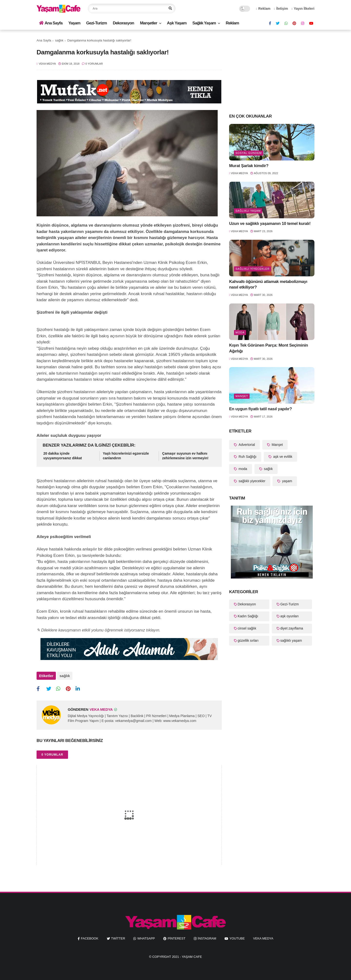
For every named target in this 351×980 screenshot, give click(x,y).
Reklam (263, 9)
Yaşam (74, 23)
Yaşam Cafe (192, 957)
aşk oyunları (289, 616)
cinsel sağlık (247, 628)
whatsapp (146, 938)
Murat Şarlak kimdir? (249, 166)
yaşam (287, 481)
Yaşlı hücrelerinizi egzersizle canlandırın (126, 456)
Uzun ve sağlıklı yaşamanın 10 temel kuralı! (270, 224)
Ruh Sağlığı (247, 457)
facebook (90, 938)
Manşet (242, 396)
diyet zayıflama (292, 628)
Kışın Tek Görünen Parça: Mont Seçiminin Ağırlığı (269, 348)
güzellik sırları (248, 640)
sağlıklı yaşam (248, 211)
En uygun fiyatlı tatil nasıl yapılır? (261, 409)
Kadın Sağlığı (248, 616)
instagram (207, 938)
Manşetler (148, 23)
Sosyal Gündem (249, 153)
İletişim (281, 9)
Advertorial (246, 445)
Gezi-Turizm (96, 23)
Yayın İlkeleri (303, 9)
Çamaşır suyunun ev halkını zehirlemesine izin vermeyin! (185, 456)
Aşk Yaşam (177, 23)
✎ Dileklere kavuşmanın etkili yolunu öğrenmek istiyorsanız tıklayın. (98, 630)
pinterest (177, 938)
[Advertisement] (272, 71)
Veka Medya (263, 938)
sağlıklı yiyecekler (253, 269)
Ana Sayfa (51, 23)
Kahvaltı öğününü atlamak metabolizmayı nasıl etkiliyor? (268, 285)
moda (240, 332)
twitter (118, 938)
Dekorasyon (123, 23)
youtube (237, 938)
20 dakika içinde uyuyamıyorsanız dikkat (63, 456)
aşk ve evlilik (282, 457)
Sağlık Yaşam (204, 23)
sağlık (59, 40)
